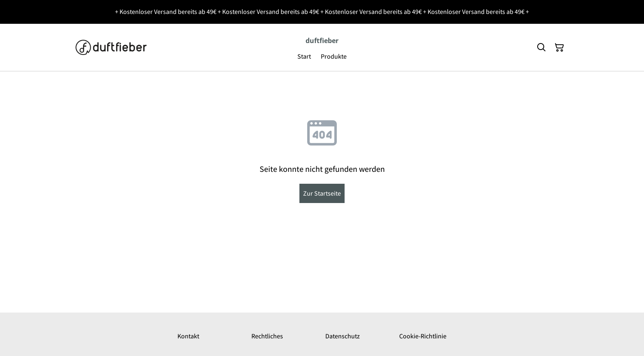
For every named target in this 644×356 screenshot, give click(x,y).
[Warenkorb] (559, 48)
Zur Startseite (322, 193)
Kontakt (188, 336)
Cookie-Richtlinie (423, 336)
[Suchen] (541, 48)
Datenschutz (343, 336)
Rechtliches (267, 336)
